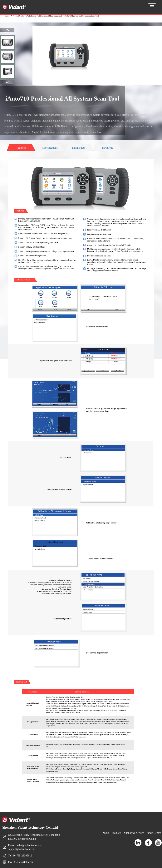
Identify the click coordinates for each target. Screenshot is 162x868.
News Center (154, 833)
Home (7, 16)
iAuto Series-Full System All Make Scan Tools (44, 16)
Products (117, 833)
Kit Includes (79, 148)
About (106, 833)
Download (108, 148)
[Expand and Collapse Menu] (152, 7)
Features (21, 148)
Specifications (50, 148)
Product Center (18, 16)
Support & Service (134, 833)
